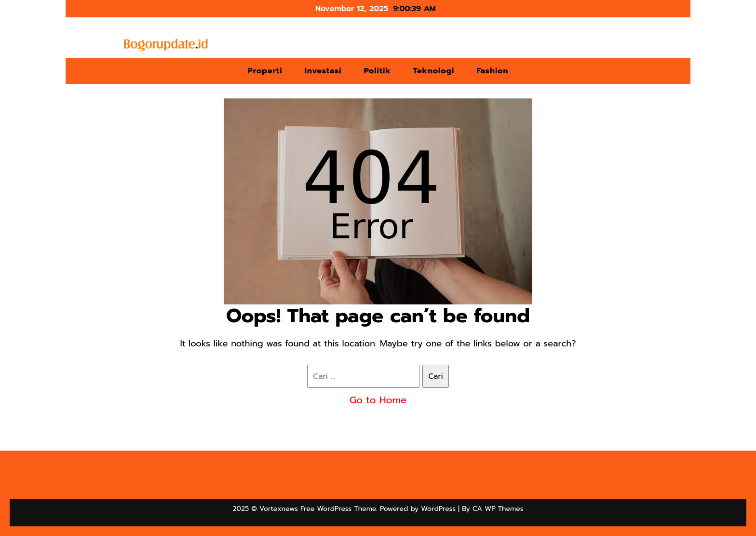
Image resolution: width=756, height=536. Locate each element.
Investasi (323, 71)
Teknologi (434, 71)
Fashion (492, 71)
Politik (378, 71)
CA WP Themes (498, 509)
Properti (265, 71)
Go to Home (378, 400)
